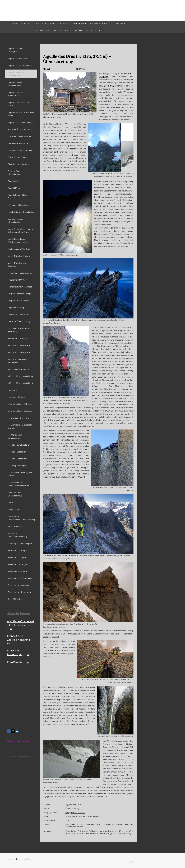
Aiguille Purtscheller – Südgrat (21, 122)
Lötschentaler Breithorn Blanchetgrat (18, 330)
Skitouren (120, 24)
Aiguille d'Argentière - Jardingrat (17, 50)
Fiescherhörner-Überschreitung (22, 212)
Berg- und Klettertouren (56, 24)
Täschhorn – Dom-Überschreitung (17, 535)
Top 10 (89, 30)
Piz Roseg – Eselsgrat (17, 466)
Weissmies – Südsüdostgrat (20, 578)
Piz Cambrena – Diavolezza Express (20, 426)
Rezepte (99, 30)
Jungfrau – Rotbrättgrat (18, 301)
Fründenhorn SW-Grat (17, 280)
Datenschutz (22, 859)
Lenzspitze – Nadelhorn (18, 314)
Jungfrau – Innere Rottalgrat (20, 294)
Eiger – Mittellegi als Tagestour (17, 264)
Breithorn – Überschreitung (20, 150)
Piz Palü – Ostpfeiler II (18, 459)
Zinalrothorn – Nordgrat (18, 585)
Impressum (12, 859)
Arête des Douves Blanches (20, 136)
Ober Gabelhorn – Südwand (20, 411)
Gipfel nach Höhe (30, 24)
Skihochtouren (43, 30)
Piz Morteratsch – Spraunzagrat (16, 436)
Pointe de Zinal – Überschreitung (15, 494)
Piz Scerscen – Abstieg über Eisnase (20, 474)
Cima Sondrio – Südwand (18, 164)
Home (15, 24)
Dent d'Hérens (14, 188)
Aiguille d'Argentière (112, 86)
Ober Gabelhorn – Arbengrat (20, 404)
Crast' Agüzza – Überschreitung (15, 173)
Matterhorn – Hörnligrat (18, 338)
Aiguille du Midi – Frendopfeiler (15, 94)
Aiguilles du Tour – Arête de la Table (21, 114)
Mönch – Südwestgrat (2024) (20, 376)
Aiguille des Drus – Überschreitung (16, 74)
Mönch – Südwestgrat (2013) (20, 383)
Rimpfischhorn (14, 510)
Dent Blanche (14, 181)
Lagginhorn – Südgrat (17, 307)
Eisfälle (78, 30)
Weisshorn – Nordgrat (18, 550)
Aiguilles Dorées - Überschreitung (15, 84)
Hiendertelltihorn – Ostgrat (20, 287)
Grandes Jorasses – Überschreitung (16, 220)
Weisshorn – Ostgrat (17, 557)
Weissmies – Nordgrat (18, 571)
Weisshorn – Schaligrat (18, 564)
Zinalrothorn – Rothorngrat (20, 592)
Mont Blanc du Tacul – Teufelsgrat (17, 361)
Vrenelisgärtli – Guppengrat (20, 543)
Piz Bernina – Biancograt (19, 418)
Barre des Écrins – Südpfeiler (20, 129)
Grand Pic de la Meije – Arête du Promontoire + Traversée (20, 230)
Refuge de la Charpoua (75, 812)
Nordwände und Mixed (100, 24)
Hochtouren (79, 24)
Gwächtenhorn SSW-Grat (19, 249)
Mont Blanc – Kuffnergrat (19, 345)
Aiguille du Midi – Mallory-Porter (19, 104)
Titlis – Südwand (15, 526)
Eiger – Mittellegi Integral (19, 256)
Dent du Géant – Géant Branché (18, 196)
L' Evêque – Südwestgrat (18, 205)
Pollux (10, 503)
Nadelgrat (12, 390)
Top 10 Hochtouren (16, 599)
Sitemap (30, 859)
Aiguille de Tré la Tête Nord (20, 65)
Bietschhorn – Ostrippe (18, 143)
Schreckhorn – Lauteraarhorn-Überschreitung (21, 518)
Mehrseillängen (63, 30)
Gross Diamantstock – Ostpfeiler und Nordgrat (18, 240)
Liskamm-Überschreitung (19, 321)
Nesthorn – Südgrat (16, 397)
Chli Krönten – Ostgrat (18, 157)
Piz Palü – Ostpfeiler (17, 452)
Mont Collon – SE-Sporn (18, 369)
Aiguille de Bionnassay (18, 58)
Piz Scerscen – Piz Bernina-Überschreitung (18, 484)
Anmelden (130, 862)
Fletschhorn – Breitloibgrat (20, 273)
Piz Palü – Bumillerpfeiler (19, 445)
